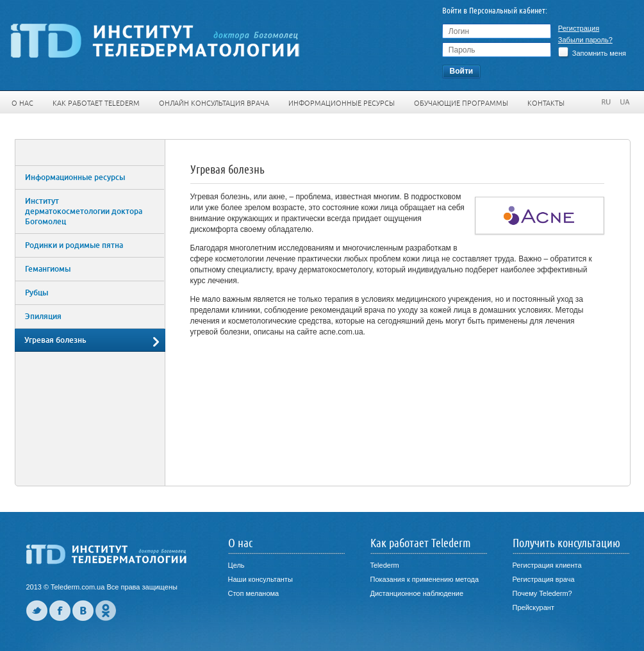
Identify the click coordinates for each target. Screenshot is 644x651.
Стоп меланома (254, 593)
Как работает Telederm (96, 103)
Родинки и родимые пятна (74, 245)
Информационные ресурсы (342, 103)
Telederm (385, 565)
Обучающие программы (461, 103)
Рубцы (37, 293)
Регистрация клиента (547, 565)
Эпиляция (43, 317)
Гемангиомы (48, 269)
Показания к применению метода (425, 579)
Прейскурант (533, 607)
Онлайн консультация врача (214, 103)
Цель (236, 565)
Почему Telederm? (542, 593)
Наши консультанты (260, 579)
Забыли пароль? (585, 40)
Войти (462, 71)
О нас (22, 103)
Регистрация (579, 28)
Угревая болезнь (55, 340)
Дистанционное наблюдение (417, 593)
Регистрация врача (544, 579)
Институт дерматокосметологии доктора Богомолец (84, 211)
